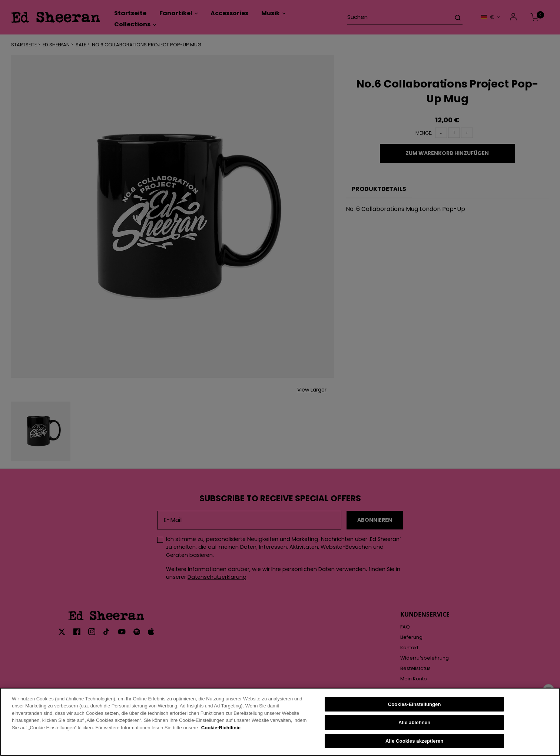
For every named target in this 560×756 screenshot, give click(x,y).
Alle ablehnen (414, 729)
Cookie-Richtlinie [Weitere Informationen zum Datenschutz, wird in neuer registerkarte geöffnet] (221, 735)
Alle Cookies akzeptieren (414, 748)
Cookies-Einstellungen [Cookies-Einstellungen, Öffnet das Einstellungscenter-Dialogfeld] (415, 711)
